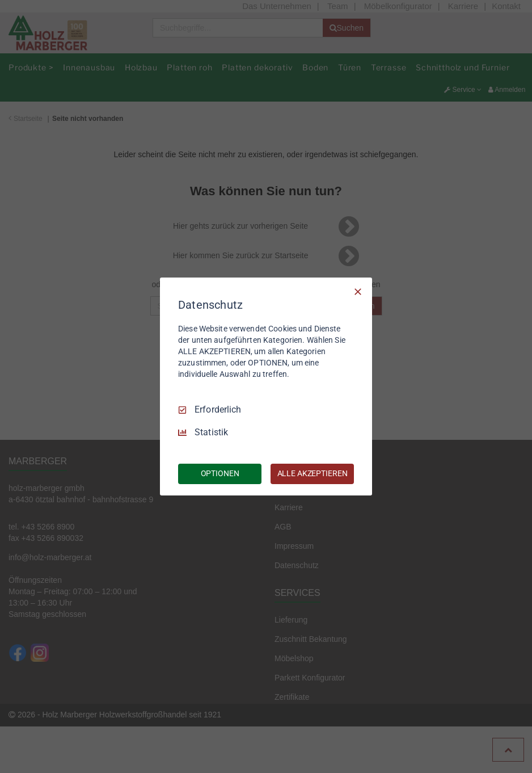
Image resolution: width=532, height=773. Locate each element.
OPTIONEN (220, 473)
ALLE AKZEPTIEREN (313, 473)
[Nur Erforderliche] (358, 292)
